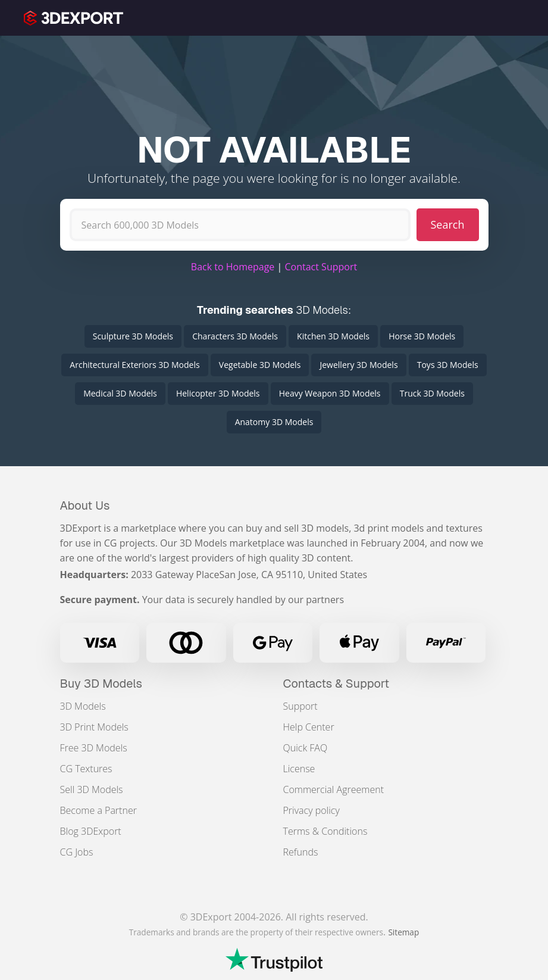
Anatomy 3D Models (274, 422)
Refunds (301, 852)
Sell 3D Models (92, 789)
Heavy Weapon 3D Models (330, 393)
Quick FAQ (306, 748)
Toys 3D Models (448, 365)
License (299, 769)
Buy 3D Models (101, 683)
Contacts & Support (336, 683)
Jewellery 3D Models (358, 365)
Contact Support (321, 267)
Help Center (309, 727)
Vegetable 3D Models (260, 365)
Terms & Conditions (325, 831)
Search (448, 224)
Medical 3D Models (120, 393)
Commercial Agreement (334, 789)
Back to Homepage (233, 267)
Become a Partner (98, 810)
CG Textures (86, 769)
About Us (85, 505)
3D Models (83, 706)
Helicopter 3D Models (218, 393)
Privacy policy (311, 810)
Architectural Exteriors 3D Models (134, 365)
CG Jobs (77, 852)
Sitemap (403, 932)
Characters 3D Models (235, 336)
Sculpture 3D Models (133, 336)
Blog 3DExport (91, 831)
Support (300, 706)
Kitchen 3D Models (333, 336)
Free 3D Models (94, 748)
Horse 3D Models (422, 336)
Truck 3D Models (432, 393)
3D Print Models (94, 727)
